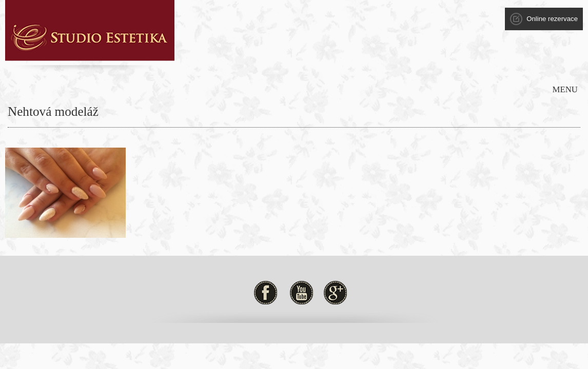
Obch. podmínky (522, 54)
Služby (287, 54)
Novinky (357, 54)
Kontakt (468, 54)
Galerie (429, 54)
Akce (320, 54)
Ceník (394, 54)
